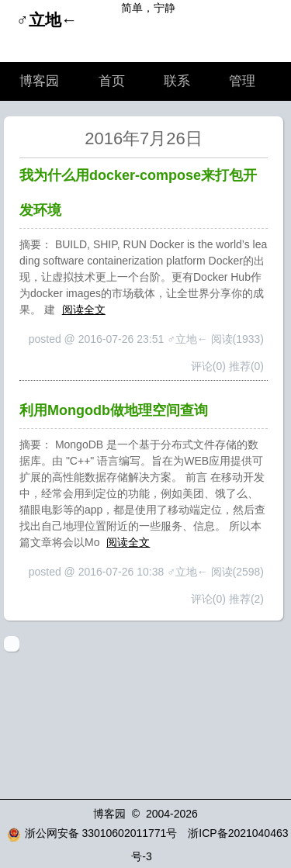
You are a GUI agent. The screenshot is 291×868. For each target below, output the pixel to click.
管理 (242, 81)
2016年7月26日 (144, 138)
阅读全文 (84, 310)
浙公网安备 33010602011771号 (92, 833)
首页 (112, 81)
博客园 (39, 81)
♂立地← (47, 20)
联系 (177, 81)
